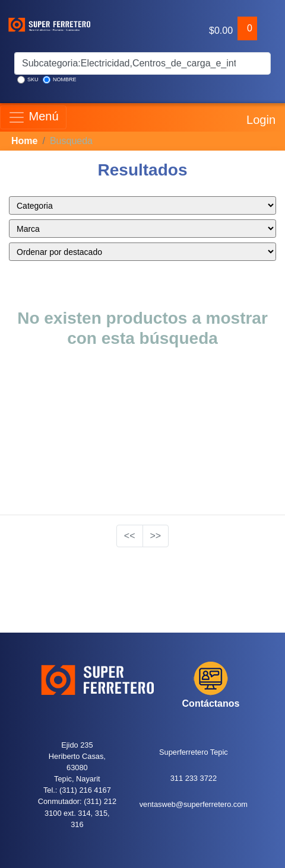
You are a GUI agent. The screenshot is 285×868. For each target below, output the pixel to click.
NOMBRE (60, 80)
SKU (28, 80)
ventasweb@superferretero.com (194, 804)
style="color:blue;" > (142, 205)
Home (24, 141)
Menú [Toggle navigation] (33, 117)
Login (260, 117)
